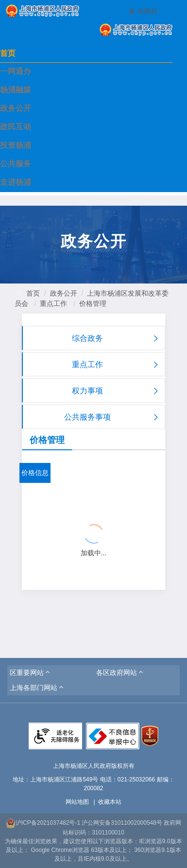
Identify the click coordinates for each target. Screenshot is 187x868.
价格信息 (35, 473)
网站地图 (77, 802)
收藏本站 (110, 802)
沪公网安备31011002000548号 (122, 823)
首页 (8, 53)
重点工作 (53, 303)
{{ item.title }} (52, 510)
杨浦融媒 (16, 90)
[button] (31, 673)
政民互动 (16, 127)
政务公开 (16, 108)
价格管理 (93, 303)
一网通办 (16, 71)
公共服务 (16, 164)
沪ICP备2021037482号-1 (43, 823)
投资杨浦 (16, 145)
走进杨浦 (16, 182)
